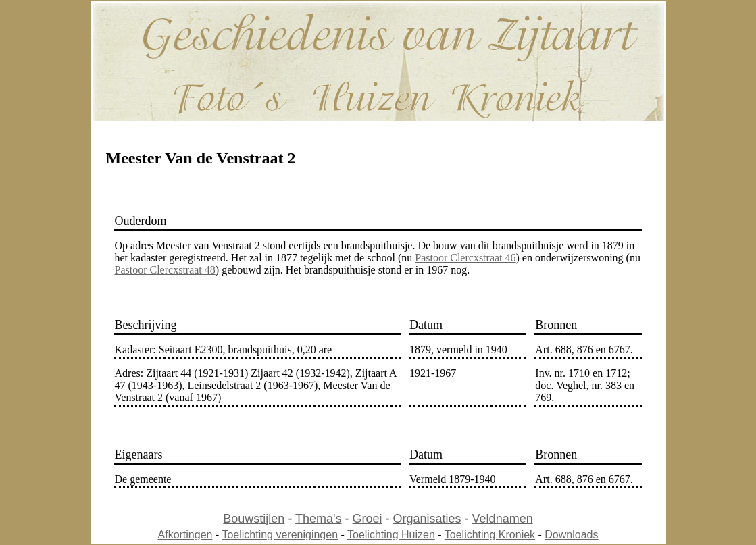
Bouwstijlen (254, 519)
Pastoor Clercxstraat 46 (465, 258)
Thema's (318, 519)
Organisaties (427, 519)
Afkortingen (185, 535)
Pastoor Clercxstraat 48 (165, 270)
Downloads (571, 535)
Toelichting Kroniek (490, 535)
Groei (368, 519)
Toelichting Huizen (391, 535)
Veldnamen (503, 519)
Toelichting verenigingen (280, 535)
